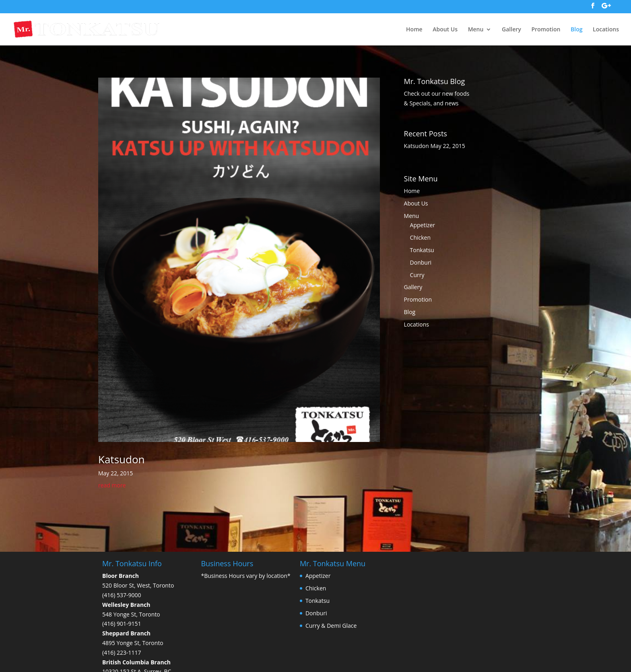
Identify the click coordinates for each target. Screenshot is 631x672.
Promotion (546, 29)
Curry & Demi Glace (331, 626)
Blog (576, 29)
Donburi (421, 262)
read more (112, 485)
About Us (445, 29)
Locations (606, 29)
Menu (476, 29)
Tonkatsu (422, 250)
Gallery (511, 29)
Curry (417, 275)
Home (414, 29)
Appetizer (423, 225)
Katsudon (121, 459)
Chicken (420, 237)
